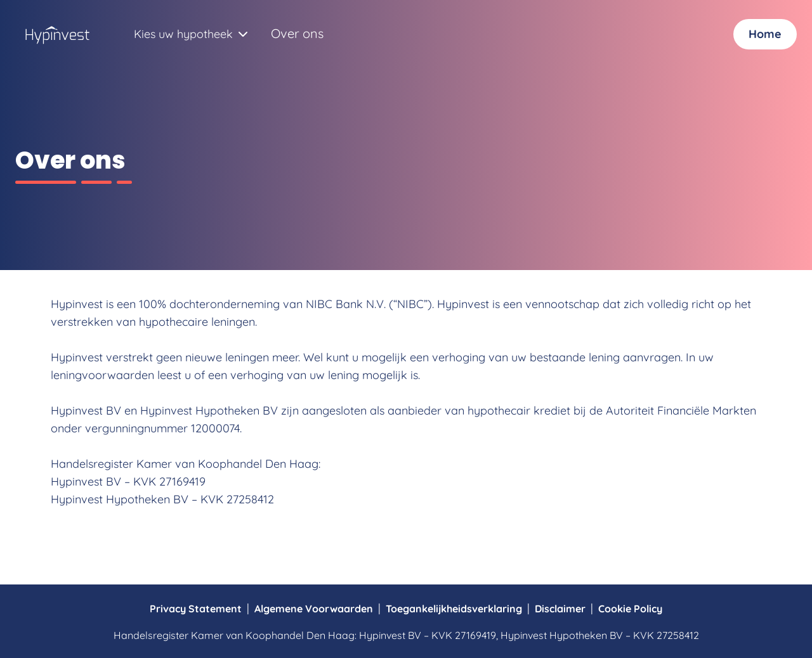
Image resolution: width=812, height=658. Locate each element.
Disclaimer (560, 609)
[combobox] (183, 34)
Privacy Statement (196, 609)
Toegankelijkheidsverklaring (454, 609)
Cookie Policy (630, 609)
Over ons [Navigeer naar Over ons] (297, 33)
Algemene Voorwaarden (314, 609)
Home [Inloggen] (765, 34)
